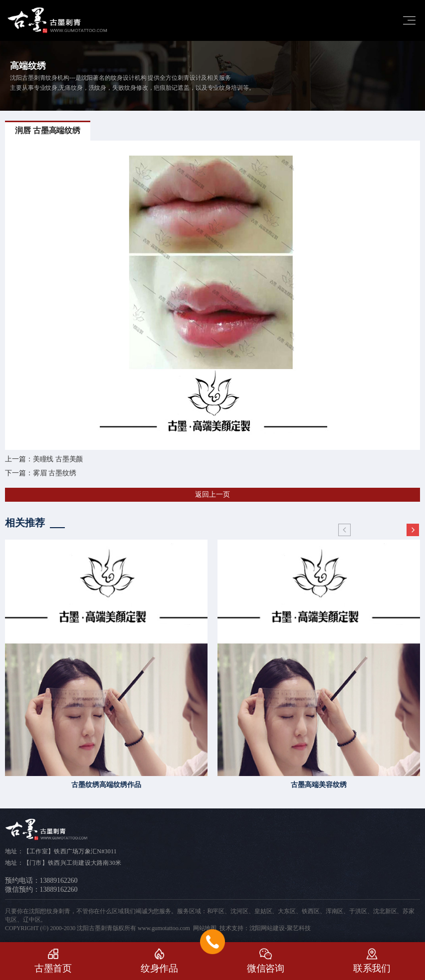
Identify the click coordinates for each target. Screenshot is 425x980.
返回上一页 (212, 494)
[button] (413, 530)
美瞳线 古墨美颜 (58, 459)
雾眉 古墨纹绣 (55, 473)
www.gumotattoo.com (164, 928)
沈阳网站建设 (267, 928)
